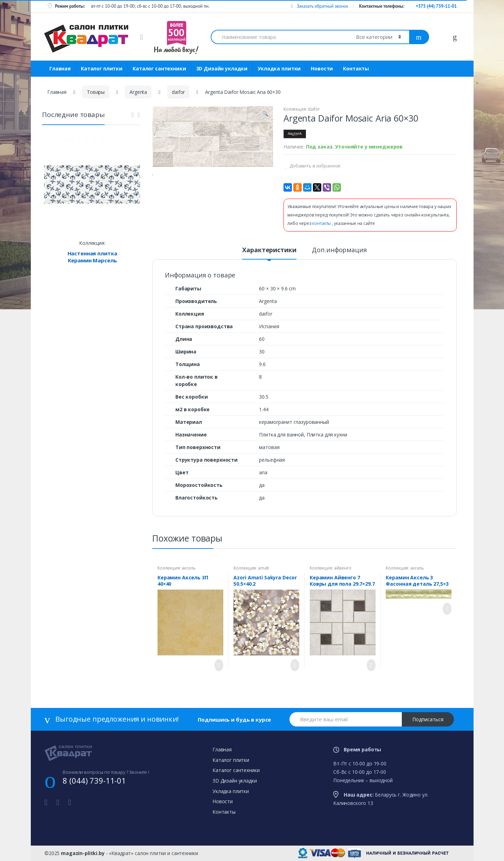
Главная (60, 68)
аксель (188, 568)
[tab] (269, 253)
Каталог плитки (102, 68)
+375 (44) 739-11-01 (436, 6)
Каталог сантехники (159, 68)
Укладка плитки (279, 68)
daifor (178, 92)
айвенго (342, 568)
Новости (322, 68)
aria (263, 472)
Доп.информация (339, 250)
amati (263, 568)
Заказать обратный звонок (319, 6)
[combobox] (279, 37)
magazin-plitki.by (83, 853)
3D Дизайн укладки (222, 68)
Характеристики (269, 250)
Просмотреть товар (217, 665)
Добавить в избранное (314, 166)
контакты (322, 223)
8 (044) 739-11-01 (94, 780)
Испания (269, 326)
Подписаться (428, 719)
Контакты (356, 68)
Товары (96, 92)
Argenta (138, 92)
